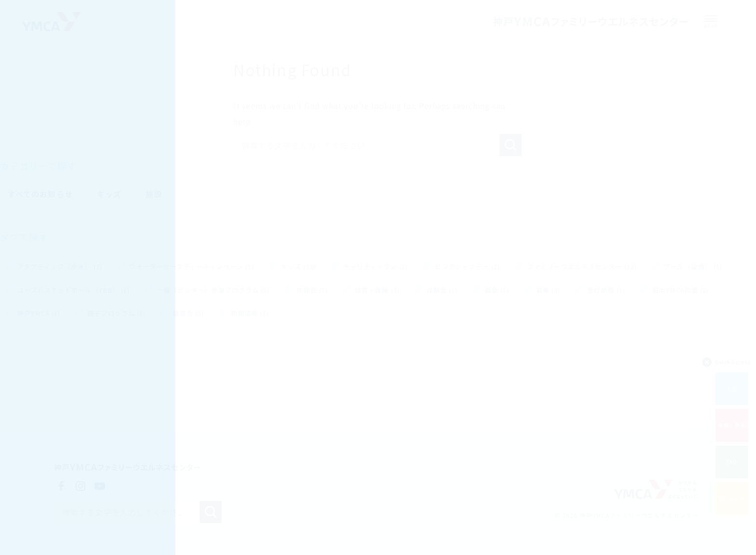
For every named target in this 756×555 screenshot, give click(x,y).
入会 (732, 386)
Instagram (81, 487)
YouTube (100, 487)
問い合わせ (732, 496)
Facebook (61, 487)
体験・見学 (732, 423)
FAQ (732, 460)
